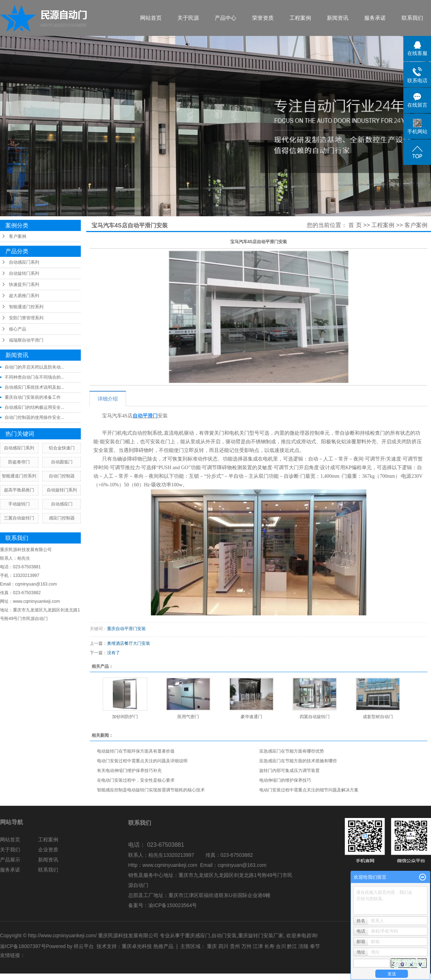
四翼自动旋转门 (315, 717)
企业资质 (48, 850)
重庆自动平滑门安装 (126, 629)
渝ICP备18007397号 (23, 946)
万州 (246, 946)
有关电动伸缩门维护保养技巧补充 (129, 771)
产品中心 (226, 18)
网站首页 (151, 18)
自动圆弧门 (62, 462)
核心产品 (18, 329)
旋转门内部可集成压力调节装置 (289, 771)
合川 (281, 946)
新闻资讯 (338, 18)
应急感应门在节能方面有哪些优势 (292, 751)
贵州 (235, 946)
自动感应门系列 (24, 262)
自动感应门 (62, 504)
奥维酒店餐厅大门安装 (129, 643)
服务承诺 (375, 18)
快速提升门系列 (24, 285)
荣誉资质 (263, 18)
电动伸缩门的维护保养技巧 (285, 780)
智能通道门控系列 (26, 307)
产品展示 (10, 860)
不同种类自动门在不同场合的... (34, 377)
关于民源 (188, 18)
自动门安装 (224, 935)
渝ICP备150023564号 (173, 905)
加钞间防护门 (125, 717)
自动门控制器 (62, 476)
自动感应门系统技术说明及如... (34, 387)
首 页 (355, 225)
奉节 (315, 946)
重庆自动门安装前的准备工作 (33, 397)
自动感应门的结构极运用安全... (34, 407)
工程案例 (300, 18)
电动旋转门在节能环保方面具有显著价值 (136, 751)
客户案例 (18, 236)
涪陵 (303, 946)
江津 (258, 946)
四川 (223, 946)
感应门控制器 (62, 518)
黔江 (292, 946)
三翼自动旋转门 (19, 518)
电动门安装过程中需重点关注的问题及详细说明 (142, 761)
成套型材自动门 (378, 717)
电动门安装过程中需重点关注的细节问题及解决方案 (309, 790)
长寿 (269, 946)
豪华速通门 (251, 717)
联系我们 (412, 18)
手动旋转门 (19, 504)
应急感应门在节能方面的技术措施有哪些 (298, 761)
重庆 (212, 946)
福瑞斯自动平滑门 (26, 340)
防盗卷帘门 (19, 462)
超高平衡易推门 (19, 490)
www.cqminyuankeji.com (170, 865)
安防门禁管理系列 (26, 318)
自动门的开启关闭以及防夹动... (34, 367)
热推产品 (163, 946)
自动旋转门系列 (24, 273)
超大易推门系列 (24, 296)
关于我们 (10, 850)
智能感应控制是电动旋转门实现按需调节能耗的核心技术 (151, 790)
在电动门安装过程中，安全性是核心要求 (136, 780)
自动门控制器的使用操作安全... (34, 417)
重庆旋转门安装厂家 (261, 935)
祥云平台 (84, 946)
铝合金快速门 (62, 448)
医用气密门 (188, 717)
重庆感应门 (198, 935)
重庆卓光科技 (137, 946)
